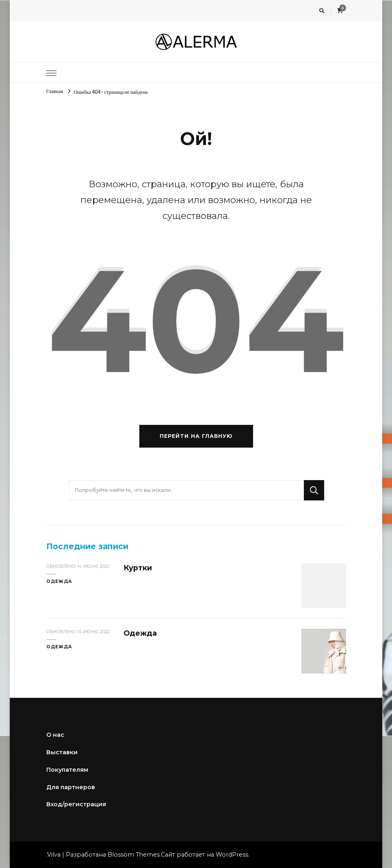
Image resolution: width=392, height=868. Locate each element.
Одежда (59, 581)
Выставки (62, 752)
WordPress (232, 855)
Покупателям (67, 770)
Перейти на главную (196, 436)
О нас (55, 735)
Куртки (138, 568)
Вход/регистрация (76, 804)
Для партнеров (71, 787)
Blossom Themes (134, 855)
